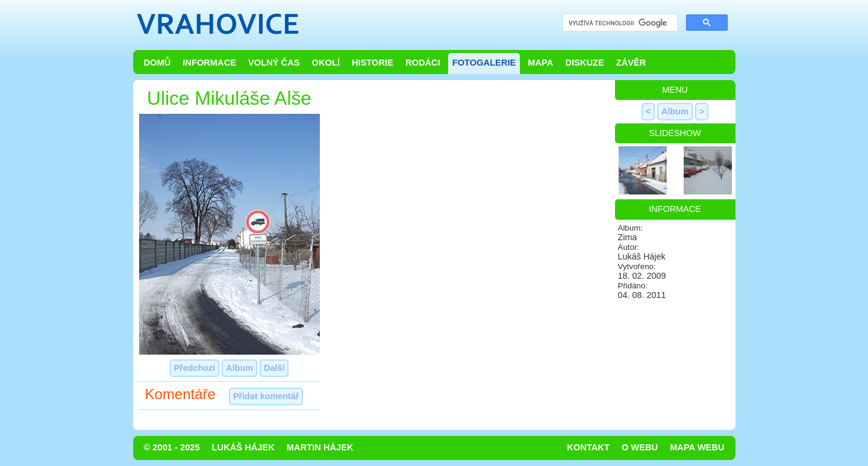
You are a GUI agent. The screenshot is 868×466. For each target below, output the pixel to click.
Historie (373, 63)
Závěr (631, 63)
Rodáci (423, 63)
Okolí (326, 63)
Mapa (540, 63)
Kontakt (588, 447)
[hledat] (619, 23)
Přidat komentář (266, 396)
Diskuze (584, 63)
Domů (158, 63)
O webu (640, 447)
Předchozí (195, 368)
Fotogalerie (484, 63)
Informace (209, 63)
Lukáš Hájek (243, 447)
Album (239, 368)
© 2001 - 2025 (172, 447)
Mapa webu (697, 447)
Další (274, 368)
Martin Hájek (320, 447)
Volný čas (274, 63)
